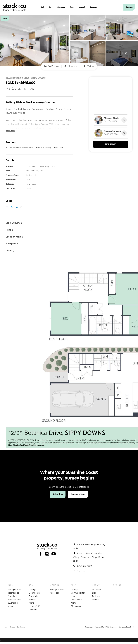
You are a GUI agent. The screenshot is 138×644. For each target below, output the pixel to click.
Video (89, 66)
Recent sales (13, 593)
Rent (72, 7)
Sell (43, 7)
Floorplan (71, 66)
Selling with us (14, 590)
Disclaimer (21, 627)
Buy (51, 7)
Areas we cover (15, 600)
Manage (61, 7)
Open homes (35, 593)
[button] (10, 230)
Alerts (31, 603)
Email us (81, 571)
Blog (94, 593)
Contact (129, 7)
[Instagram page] (48, 555)
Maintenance (77, 606)
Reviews (96, 596)
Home (6, 627)
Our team (96, 590)
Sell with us (58, 494)
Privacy (13, 627)
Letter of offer (35, 606)
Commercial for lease (78, 595)
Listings (32, 590)
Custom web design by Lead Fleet (122, 627)
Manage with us (78, 494)
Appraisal (12, 596)
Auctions (33, 610)
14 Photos (52, 66)
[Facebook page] (41, 555)
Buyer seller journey (13, 605)
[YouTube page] (54, 555)
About (82, 7)
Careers (93, 7)
